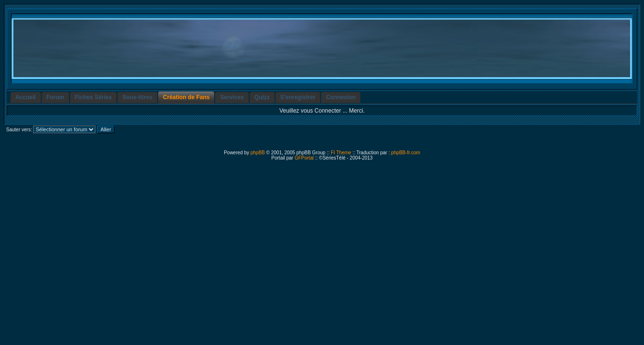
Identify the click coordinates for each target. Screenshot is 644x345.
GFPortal (304, 158)
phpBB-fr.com (406, 153)
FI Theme (341, 153)
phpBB (258, 153)
